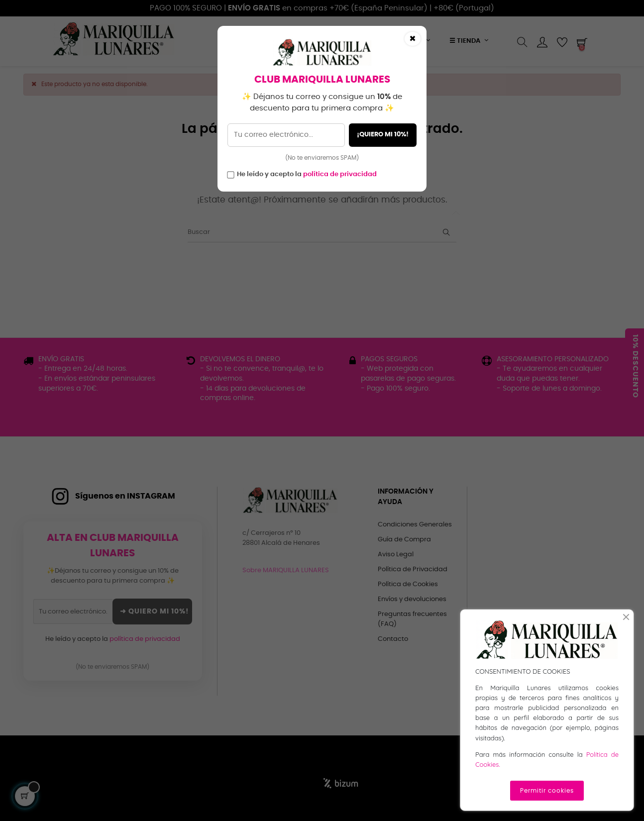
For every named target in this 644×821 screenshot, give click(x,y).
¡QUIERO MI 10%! (383, 135)
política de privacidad (340, 174)
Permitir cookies (547, 791)
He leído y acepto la (307, 174)
